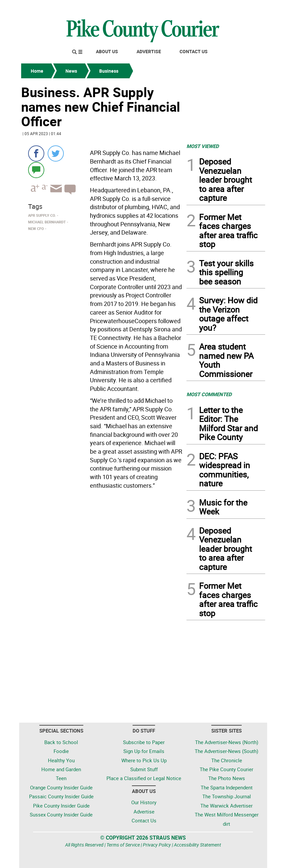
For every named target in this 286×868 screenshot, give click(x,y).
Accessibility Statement (198, 845)
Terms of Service (123, 845)
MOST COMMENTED (209, 394)
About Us (107, 51)
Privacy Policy (157, 845)
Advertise (149, 51)
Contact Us (194, 51)
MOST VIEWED (203, 146)
